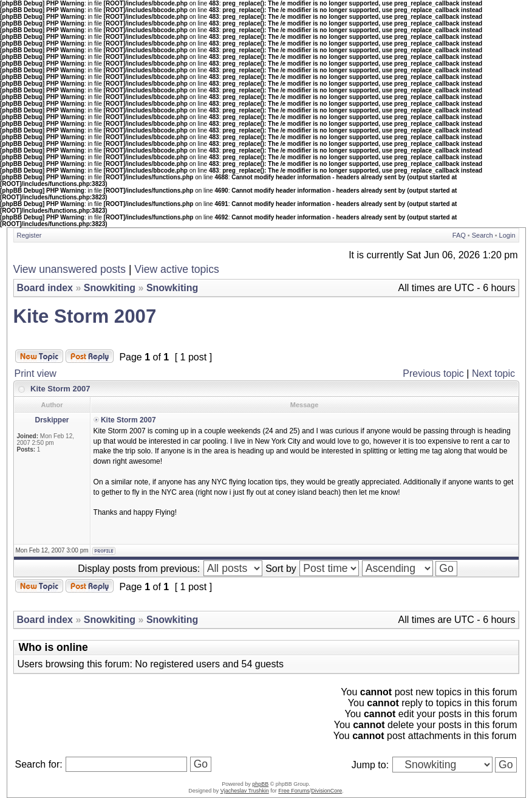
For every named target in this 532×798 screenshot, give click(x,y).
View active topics (177, 269)
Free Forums (294, 791)
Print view (36, 373)
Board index (45, 288)
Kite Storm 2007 (85, 316)
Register (29, 235)
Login (507, 235)
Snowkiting (110, 288)
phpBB (260, 784)
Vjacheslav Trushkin (245, 791)
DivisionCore (326, 791)
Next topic (493, 373)
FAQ (459, 235)
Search (483, 235)
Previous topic (433, 373)
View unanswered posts (70, 269)
